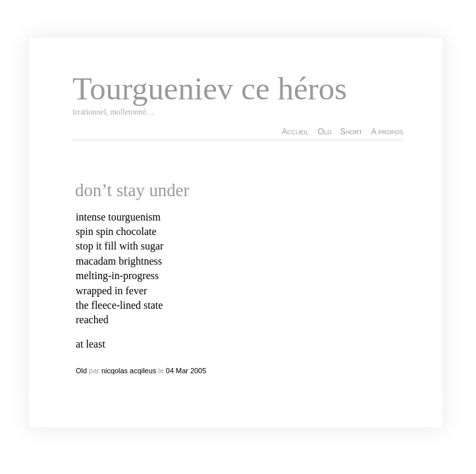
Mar (182, 371)
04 (170, 371)
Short (351, 132)
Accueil (295, 132)
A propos (387, 132)
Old (324, 132)
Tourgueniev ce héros (210, 89)
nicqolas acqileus (129, 371)
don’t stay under (132, 190)
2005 (198, 371)
